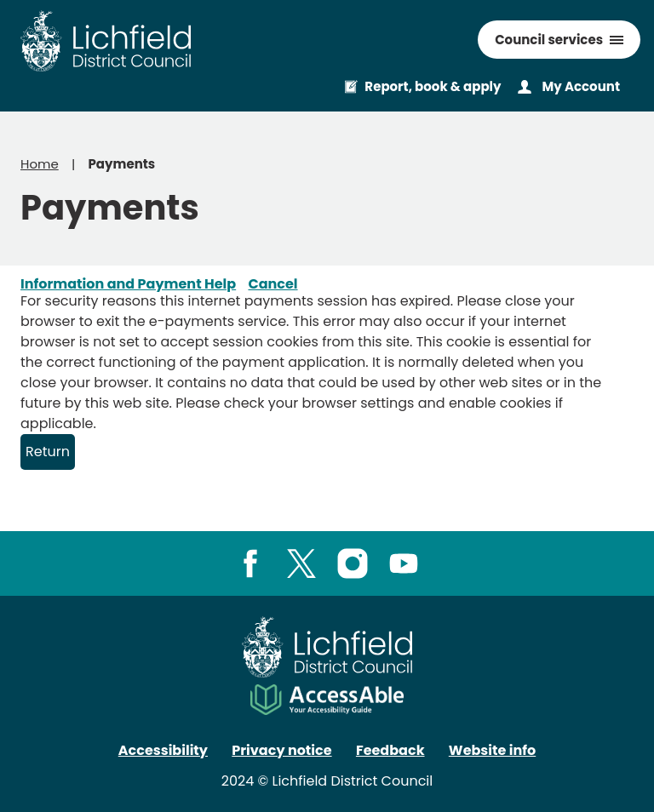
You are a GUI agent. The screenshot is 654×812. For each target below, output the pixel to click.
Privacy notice (281, 750)
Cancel (272, 284)
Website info (492, 750)
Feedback (390, 750)
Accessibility (163, 750)
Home (40, 164)
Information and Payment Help (128, 284)
